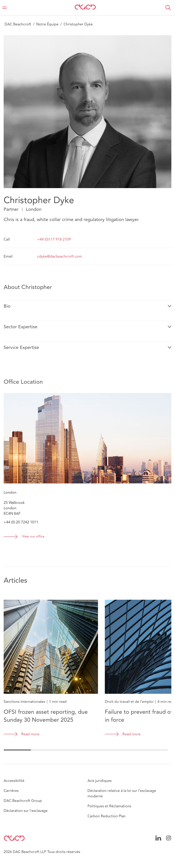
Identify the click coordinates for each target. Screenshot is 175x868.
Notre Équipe (47, 24)
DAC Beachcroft (18, 24)
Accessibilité (14, 781)
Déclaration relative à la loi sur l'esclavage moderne (122, 793)
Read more (30, 734)
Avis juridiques (100, 781)
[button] (168, 8)
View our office (33, 537)
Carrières (11, 791)
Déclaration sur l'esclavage (26, 811)
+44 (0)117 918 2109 (54, 239)
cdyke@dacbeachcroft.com (60, 256)
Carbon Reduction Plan (107, 816)
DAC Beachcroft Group (23, 801)
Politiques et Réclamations (109, 806)
